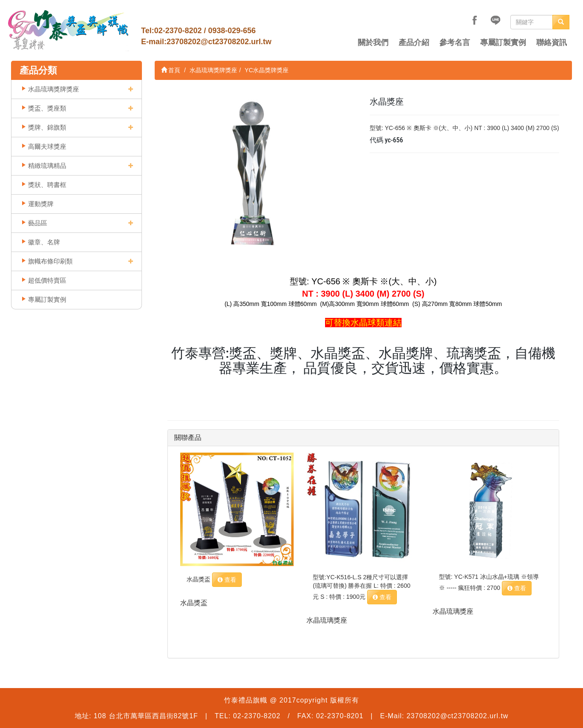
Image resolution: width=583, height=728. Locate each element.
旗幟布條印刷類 (50, 261)
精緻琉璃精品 (47, 166)
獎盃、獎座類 (47, 108)
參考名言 (455, 42)
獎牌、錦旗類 (47, 127)
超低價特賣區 (47, 280)
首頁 (171, 70)
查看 (227, 580)
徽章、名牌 (44, 242)
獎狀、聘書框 (47, 185)
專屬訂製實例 (503, 42)
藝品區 (38, 223)
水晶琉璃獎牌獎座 (54, 89)
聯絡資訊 (552, 42)
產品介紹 (414, 42)
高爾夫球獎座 (47, 146)
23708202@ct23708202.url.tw (219, 42)
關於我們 (373, 42)
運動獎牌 (41, 204)
